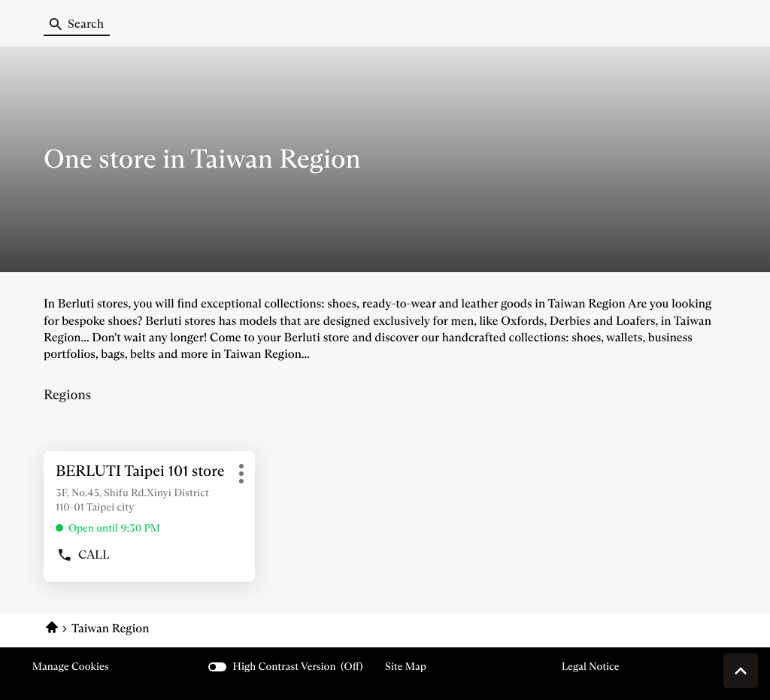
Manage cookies (71, 666)
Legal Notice (591, 667)
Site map (406, 666)
